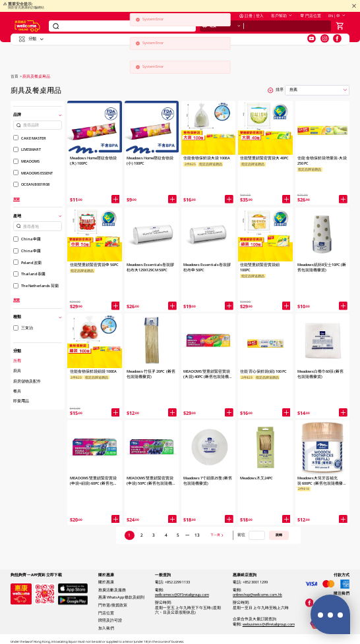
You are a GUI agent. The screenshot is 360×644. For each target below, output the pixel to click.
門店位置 (311, 21)
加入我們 (106, 628)
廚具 (17, 371)
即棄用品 (21, 401)
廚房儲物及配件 (27, 381)
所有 (17, 361)
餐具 (17, 391)
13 (197, 535)
